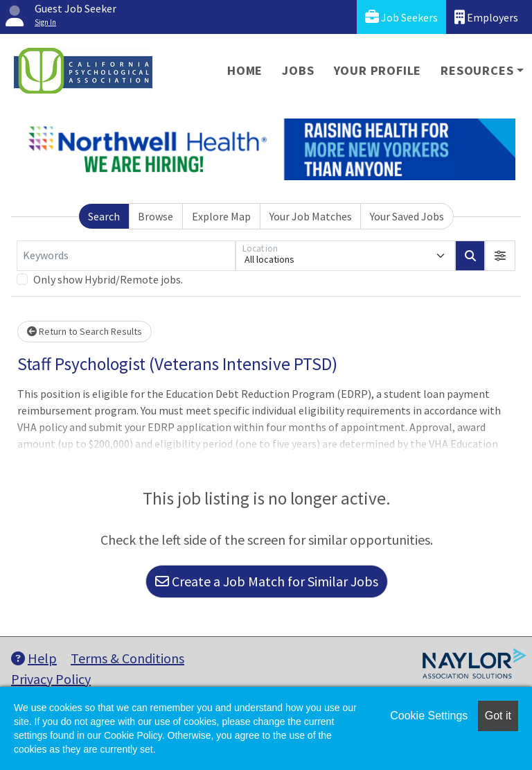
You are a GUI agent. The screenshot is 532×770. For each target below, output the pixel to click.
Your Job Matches (311, 216)
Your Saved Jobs (407, 216)
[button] (500, 256)
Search (104, 216)
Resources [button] (477, 70)
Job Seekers (401, 17)
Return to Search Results (85, 331)
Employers (486, 17)
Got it (498, 716)
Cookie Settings (429, 716)
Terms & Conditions (127, 658)
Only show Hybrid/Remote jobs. (108, 279)
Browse (156, 216)
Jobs (298, 70)
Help (34, 658)
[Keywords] (126, 256)
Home (245, 70)
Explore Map (221, 216)
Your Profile (378, 70)
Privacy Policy (51, 679)
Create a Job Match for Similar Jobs (267, 581)
